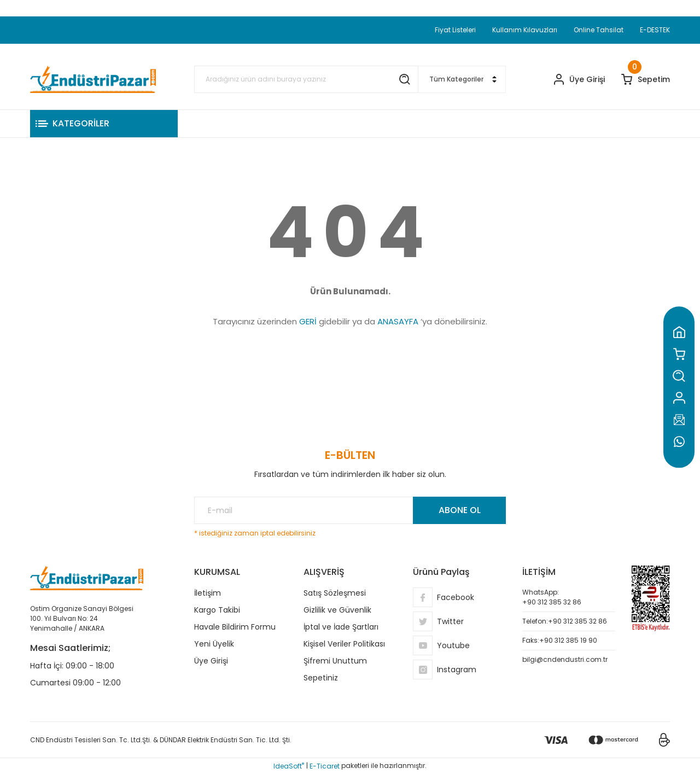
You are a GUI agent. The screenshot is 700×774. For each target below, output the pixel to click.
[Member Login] (579, 80)
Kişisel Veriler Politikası (344, 644)
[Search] (306, 79)
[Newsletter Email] (350, 510)
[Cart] (646, 80)
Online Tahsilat (599, 30)
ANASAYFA (398, 321)
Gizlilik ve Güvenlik (337, 610)
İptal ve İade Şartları (341, 627)
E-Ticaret (325, 766)
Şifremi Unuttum (335, 661)
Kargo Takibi (217, 610)
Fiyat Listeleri (455, 30)
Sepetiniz (321, 678)
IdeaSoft (289, 766)
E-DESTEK (655, 30)
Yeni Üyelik (214, 644)
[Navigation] (104, 124)
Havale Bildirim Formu (235, 627)
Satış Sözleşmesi (335, 593)
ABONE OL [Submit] (460, 510)
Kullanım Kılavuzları (525, 30)
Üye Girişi (211, 661)
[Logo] (93, 79)
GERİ (308, 321)
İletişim (208, 593)
